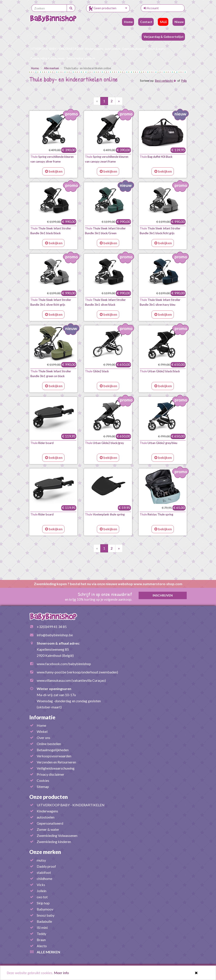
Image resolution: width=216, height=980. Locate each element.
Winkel (42, 731)
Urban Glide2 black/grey (105, 443)
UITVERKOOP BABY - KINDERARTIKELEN (57, 49)
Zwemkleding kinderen (81, 58)
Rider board (42, 443)
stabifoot (44, 872)
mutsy (41, 860)
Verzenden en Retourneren (56, 762)
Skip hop (43, 903)
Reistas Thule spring (156, 514)
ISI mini (42, 927)
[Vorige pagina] (97, 101)
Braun (41, 940)
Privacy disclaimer (51, 774)
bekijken (54, 171)
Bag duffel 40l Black (156, 157)
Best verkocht (165, 81)
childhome (44, 879)
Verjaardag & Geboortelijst (163, 37)
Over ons (44, 738)
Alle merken (51, 68)
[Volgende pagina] (119, 101)
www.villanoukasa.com (54, 680)
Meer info (61, 973)
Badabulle (44, 921)
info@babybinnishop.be (55, 635)
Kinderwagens (94, 49)
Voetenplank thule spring (105, 514)
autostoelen (113, 49)
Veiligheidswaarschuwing (56, 768)
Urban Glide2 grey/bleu (159, 443)
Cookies (43, 780)
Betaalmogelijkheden (53, 750)
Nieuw (179, 22)
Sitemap (43, 787)
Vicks (41, 885)
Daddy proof (46, 866)
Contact (146, 22)
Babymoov (45, 909)
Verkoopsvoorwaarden (54, 756)
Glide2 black (97, 371)
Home (128, 22)
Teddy (41, 934)
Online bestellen (49, 744)
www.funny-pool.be (51, 672)
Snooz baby (46, 915)
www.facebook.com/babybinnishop (64, 664)
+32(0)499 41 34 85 (52, 627)
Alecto (42, 946)
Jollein (42, 891)
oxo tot (42, 897)
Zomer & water (156, 49)
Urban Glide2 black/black (160, 371)
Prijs (184, 81)
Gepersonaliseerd (133, 49)
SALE (163, 22)
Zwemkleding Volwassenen (47, 58)
